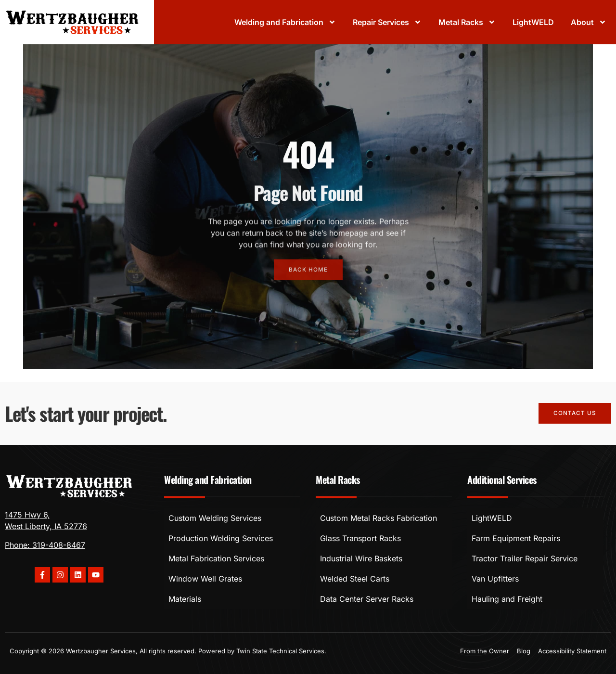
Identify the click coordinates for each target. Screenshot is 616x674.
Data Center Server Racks (367, 599)
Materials (185, 599)
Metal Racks (467, 22)
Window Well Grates (205, 579)
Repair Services (387, 22)
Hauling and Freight (507, 599)
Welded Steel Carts (355, 579)
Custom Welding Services (215, 518)
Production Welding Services (221, 538)
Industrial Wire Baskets (361, 558)
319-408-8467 (59, 545)
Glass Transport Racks (360, 538)
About (589, 22)
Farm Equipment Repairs (516, 538)
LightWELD (533, 22)
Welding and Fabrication (285, 22)
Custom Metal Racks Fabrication (379, 518)
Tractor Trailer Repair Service (525, 558)
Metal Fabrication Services (216, 558)
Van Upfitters (495, 579)
